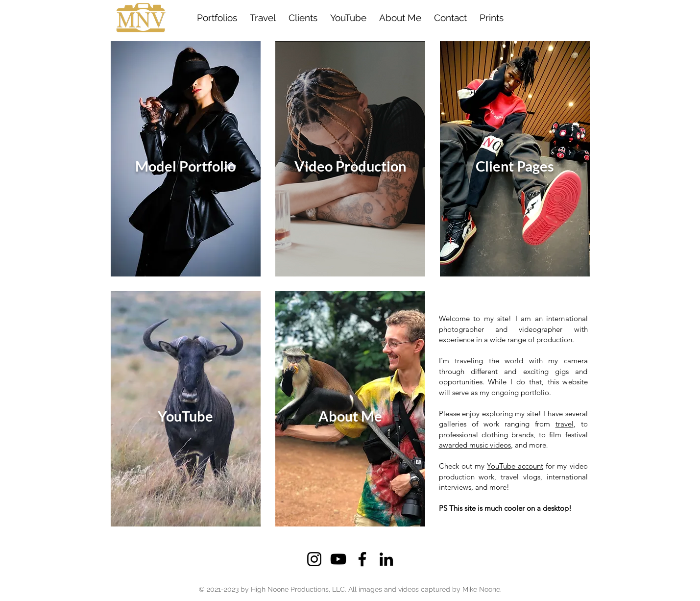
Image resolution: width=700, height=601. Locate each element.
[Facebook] (362, 559)
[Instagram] (314, 559)
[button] (303, 18)
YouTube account (515, 466)
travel (565, 424)
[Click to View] (186, 159)
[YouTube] (338, 559)
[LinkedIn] (386, 559)
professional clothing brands (486, 435)
